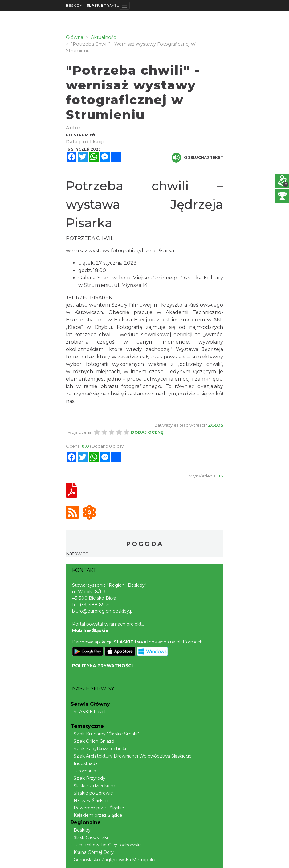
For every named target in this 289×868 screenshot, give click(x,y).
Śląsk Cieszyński (89, 837)
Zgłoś (216, 425)
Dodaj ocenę (147, 432)
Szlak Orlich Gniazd (92, 741)
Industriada (84, 763)
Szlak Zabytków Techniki (98, 749)
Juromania (83, 771)
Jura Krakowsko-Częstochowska (106, 845)
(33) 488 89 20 (96, 605)
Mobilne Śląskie (90, 630)
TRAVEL (103, 5)
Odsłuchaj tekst (197, 158)
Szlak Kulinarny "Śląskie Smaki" (105, 734)
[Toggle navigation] (124, 6)
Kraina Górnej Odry (92, 852)
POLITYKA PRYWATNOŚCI (102, 666)
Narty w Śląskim (89, 800)
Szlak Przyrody (88, 778)
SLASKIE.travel (88, 712)
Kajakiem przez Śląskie (96, 815)
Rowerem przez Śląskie (97, 808)
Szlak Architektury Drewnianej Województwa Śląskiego (131, 756)
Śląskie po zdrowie (92, 793)
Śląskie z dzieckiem (93, 786)
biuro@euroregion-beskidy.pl (103, 611)
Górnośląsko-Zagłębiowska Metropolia (113, 860)
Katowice (77, 554)
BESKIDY (74, 5)
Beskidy (81, 830)
